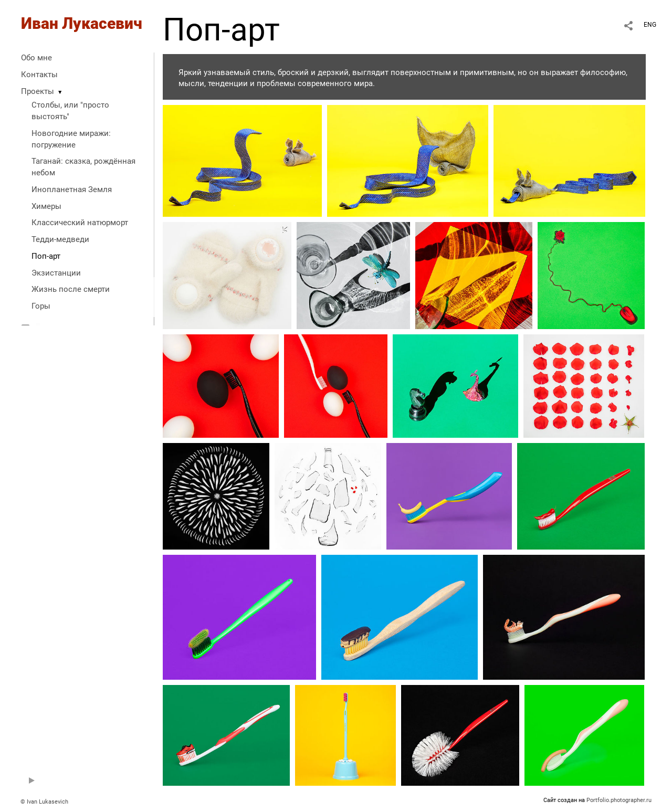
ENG (650, 25)
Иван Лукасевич (82, 23)
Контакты (39, 75)
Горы (41, 306)
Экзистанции (56, 273)
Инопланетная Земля (72, 189)
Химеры (46, 206)
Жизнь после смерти (71, 289)
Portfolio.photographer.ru (619, 800)
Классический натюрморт (80, 223)
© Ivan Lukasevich (44, 802)
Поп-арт (46, 256)
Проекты (38, 91)
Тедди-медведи (60, 239)
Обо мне (36, 58)
